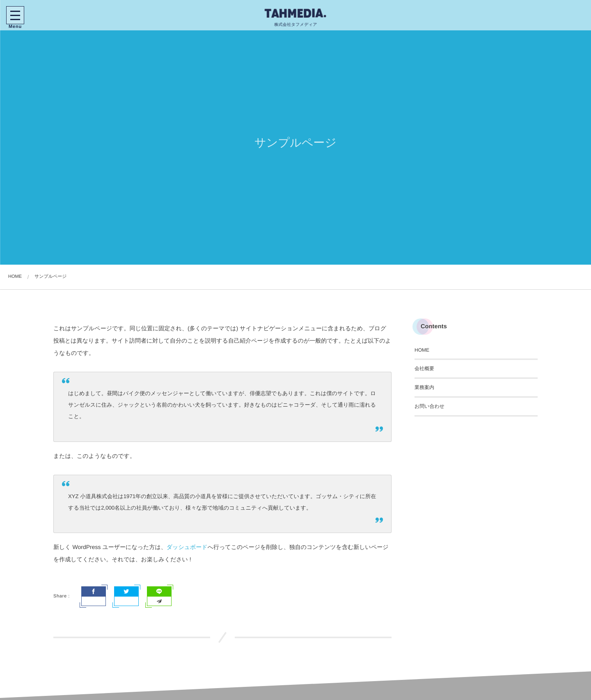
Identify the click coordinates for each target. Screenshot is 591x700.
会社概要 (424, 368)
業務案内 (424, 387)
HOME (422, 350)
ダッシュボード (187, 547)
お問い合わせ (430, 406)
